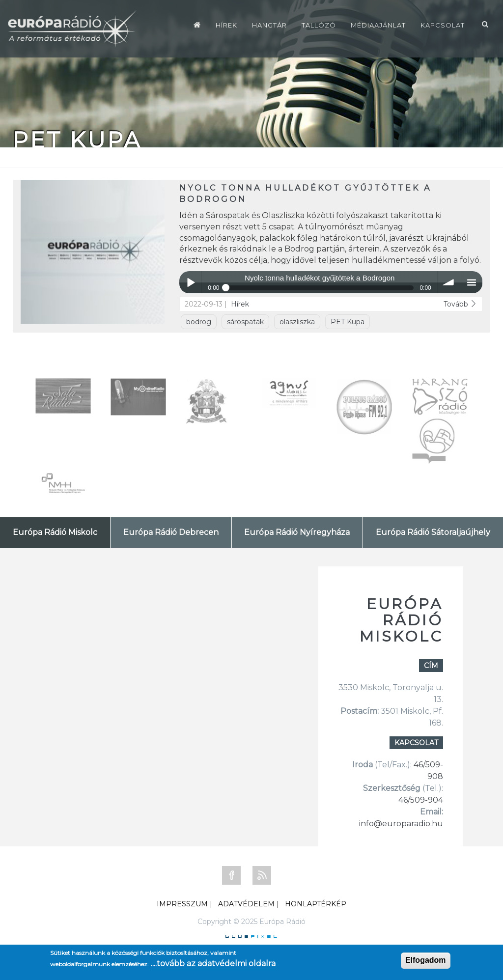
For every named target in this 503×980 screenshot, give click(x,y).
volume (449, 282)
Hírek (226, 25)
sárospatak (245, 322)
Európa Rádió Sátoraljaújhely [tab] (433, 532)
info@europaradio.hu (401, 824)
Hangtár (269, 25)
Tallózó (319, 25)
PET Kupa (348, 322)
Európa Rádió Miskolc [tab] (55, 532)
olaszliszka (297, 322)
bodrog (199, 322)
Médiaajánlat (378, 25)
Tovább (460, 304)
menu (471, 282)
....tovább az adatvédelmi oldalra (213, 964)
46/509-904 (421, 800)
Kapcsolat (443, 25)
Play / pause (190, 282)
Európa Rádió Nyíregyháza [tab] (297, 532)
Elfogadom (426, 960)
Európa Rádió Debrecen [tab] (171, 532)
